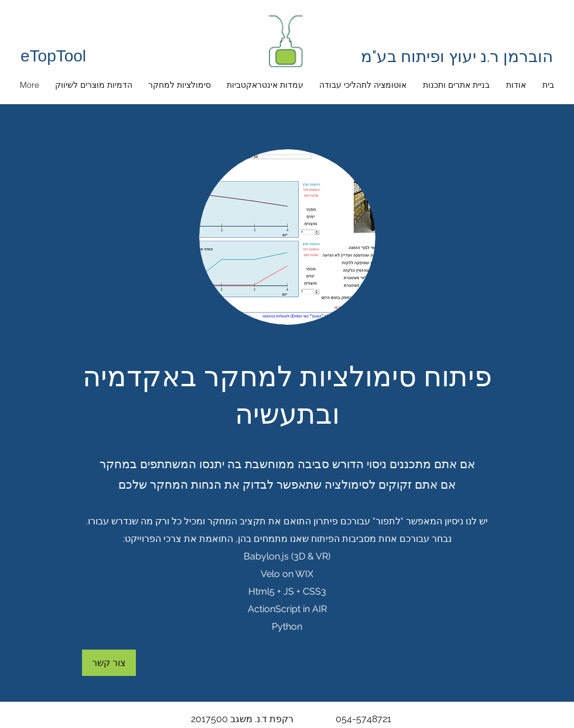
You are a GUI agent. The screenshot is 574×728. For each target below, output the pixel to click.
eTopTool (53, 56)
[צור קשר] (109, 663)
